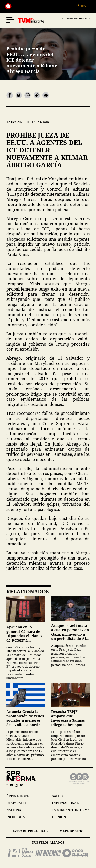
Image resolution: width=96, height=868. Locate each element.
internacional (65, 803)
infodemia (16, 817)
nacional (15, 810)
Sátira (84, 6)
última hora (18, 796)
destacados (17, 803)
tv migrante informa (71, 810)
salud (57, 796)
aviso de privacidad (30, 831)
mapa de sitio (72, 831)
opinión (59, 817)
